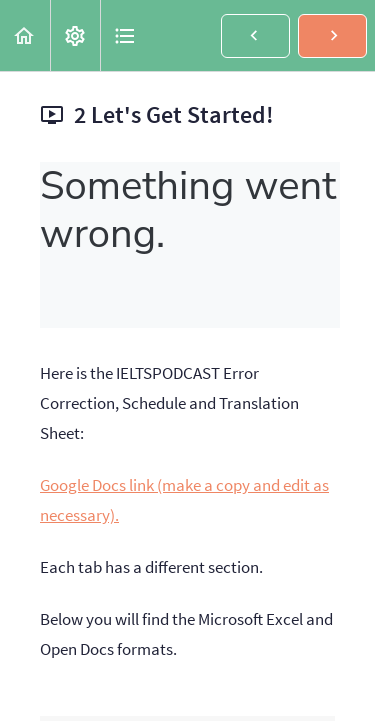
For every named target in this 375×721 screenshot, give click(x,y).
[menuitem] (75, 35)
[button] (25, 35)
